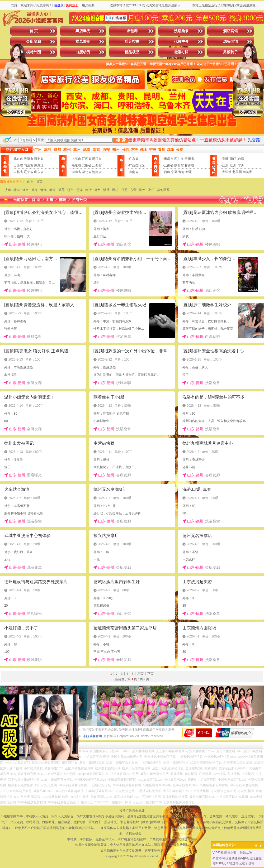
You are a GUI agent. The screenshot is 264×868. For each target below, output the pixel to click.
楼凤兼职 (83, 42)
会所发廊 (34, 42)
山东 (30, 182)
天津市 (29, 159)
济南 (8, 190)
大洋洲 (227, 172)
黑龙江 (39, 165)
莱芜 (62, 190)
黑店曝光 (83, 31)
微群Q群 (181, 52)
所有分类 (79, 200)
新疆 (188, 172)
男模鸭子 (230, 52)
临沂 (88, 190)
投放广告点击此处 (132, 811)
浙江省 (97, 159)
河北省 (39, 159)
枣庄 (151, 190)
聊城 (17, 190)
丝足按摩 (132, 42)
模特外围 (34, 52)
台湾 (241, 159)
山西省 (18, 165)
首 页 (34, 31)
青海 (181, 172)
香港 (225, 159)
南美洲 (247, 172)
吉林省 (18, 172)
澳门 (233, 159)
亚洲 (225, 165)
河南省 (97, 172)
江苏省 (87, 159)
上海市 (76, 159)
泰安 (53, 190)
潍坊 (115, 190)
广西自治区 (137, 165)
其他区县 (163, 190)
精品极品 (132, 52)
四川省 (179, 159)
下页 (150, 674)
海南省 (134, 172)
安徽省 (87, 165)
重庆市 (169, 159)
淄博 (106, 190)
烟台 (26, 190)
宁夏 (174, 172)
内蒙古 (29, 165)
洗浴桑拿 (181, 31)
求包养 (132, 31)
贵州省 (189, 159)
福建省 (76, 165)
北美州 (237, 172)
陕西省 (179, 165)
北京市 (18, 159)
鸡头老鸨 (230, 42)
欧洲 (233, 165)
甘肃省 (189, 165)
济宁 (70, 190)
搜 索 (121, 140)
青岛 (44, 190)
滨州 (142, 190)
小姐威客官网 (92, 736)
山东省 (39, 172)
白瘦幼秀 (83, 52)
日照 (124, 190)
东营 (133, 190)
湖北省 (87, 172)
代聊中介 (181, 42)
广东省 (134, 159)
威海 (35, 190)
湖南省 (76, 172)
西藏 (167, 172)
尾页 (140, 674)
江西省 (97, 165)
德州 (97, 190)
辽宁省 (29, 172)
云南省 (169, 165)
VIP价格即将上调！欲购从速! (233, 853)
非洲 (241, 165)
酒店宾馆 (230, 31)
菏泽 (79, 190)
